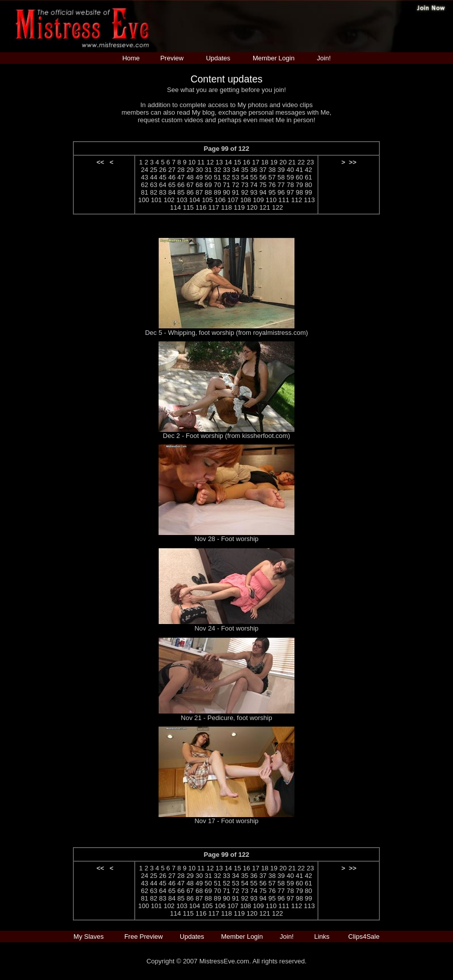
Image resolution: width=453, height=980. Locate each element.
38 (272, 170)
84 (172, 192)
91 (236, 192)
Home (131, 58)
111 (284, 200)
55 (254, 177)
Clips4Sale (364, 937)
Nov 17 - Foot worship (226, 821)
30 (199, 170)
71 (226, 185)
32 (217, 170)
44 (154, 177)
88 (208, 192)
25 (154, 170)
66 (181, 185)
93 (254, 192)
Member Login (274, 58)
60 (299, 177)
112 (296, 200)
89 (217, 192)
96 (281, 192)
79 (299, 185)
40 (290, 170)
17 (256, 162)
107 (233, 200)
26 (163, 170)
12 (210, 162)
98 (299, 192)
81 (144, 192)
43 (144, 177)
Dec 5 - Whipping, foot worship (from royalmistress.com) (226, 333)
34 (236, 170)
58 (281, 177)
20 (283, 162)
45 (163, 177)
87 (199, 192)
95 (272, 192)
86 (190, 192)
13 (219, 162)
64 (163, 185)
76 (272, 185)
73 (245, 185)
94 (263, 192)
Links (322, 937)
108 (246, 200)
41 (299, 170)
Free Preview (144, 937)
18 (265, 162)
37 (263, 170)
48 (190, 177)
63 (154, 185)
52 (226, 177)
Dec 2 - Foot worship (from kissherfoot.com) (227, 436)
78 (290, 185)
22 (301, 162)
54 (245, 177)
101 (157, 200)
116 (201, 207)
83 (163, 192)
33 (226, 170)
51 (217, 177)
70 (217, 185)
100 (144, 200)
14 (228, 162)
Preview (172, 58)
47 (181, 177)
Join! (324, 58)
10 (192, 162)
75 (263, 185)
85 (181, 192)
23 (310, 162)
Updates (218, 58)
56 (263, 177)
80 (309, 185)
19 (274, 162)
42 (309, 170)
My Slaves (90, 937)
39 (281, 170)
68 (199, 185)
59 (290, 177)
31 (208, 170)
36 (254, 170)
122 (277, 207)
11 (201, 162)
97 (290, 192)
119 (239, 207)
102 (169, 200)
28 (181, 170)
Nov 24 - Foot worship (226, 628)
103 (182, 200)
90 (226, 192)
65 (172, 185)
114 (176, 207)
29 (190, 170)
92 (245, 192)
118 (226, 207)
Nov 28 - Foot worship (226, 539)
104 (195, 200)
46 (172, 177)
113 (310, 200)
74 (254, 185)
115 (188, 207)
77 (281, 185)
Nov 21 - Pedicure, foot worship (226, 718)
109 (258, 200)
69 (208, 185)
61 (309, 177)
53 (236, 177)
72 (236, 185)
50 (208, 177)
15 (237, 162)
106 (220, 200)
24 (144, 170)
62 (144, 185)
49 (199, 177)
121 (265, 207)
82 (154, 192)
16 (247, 162)
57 (272, 177)
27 (172, 170)
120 (252, 207)
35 (245, 170)
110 (271, 200)
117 (214, 207)
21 (292, 162)
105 (207, 200)
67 (190, 185)
